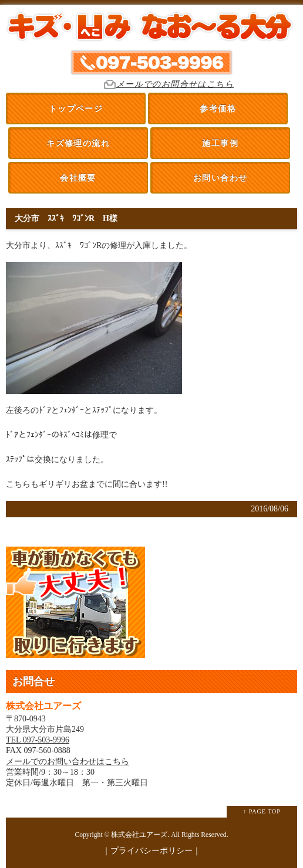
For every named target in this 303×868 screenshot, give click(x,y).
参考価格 (218, 109)
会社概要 (78, 178)
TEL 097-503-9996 (38, 740)
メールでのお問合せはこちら (175, 84)
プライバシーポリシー (151, 851)
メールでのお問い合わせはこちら (68, 762)
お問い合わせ (220, 178)
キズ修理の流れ (78, 143)
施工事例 (220, 143)
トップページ (76, 109)
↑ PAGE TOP (262, 811)
